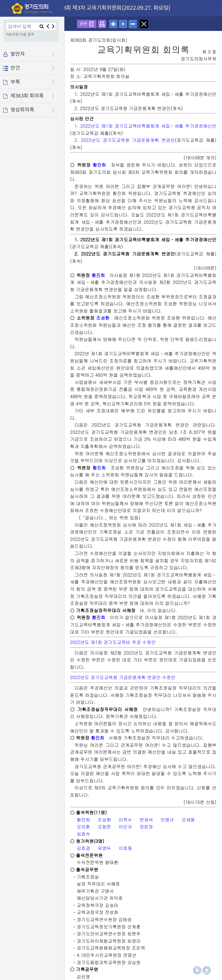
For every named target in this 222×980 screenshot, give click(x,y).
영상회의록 (22, 110)
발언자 (18, 54)
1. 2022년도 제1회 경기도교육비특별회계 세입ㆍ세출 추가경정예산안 (145, 126)
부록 (15, 82)
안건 (15, 68)
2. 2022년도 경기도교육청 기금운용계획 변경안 (125, 140)
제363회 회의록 (27, 96)
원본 (83, 24)
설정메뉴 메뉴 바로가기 (0, 0)
